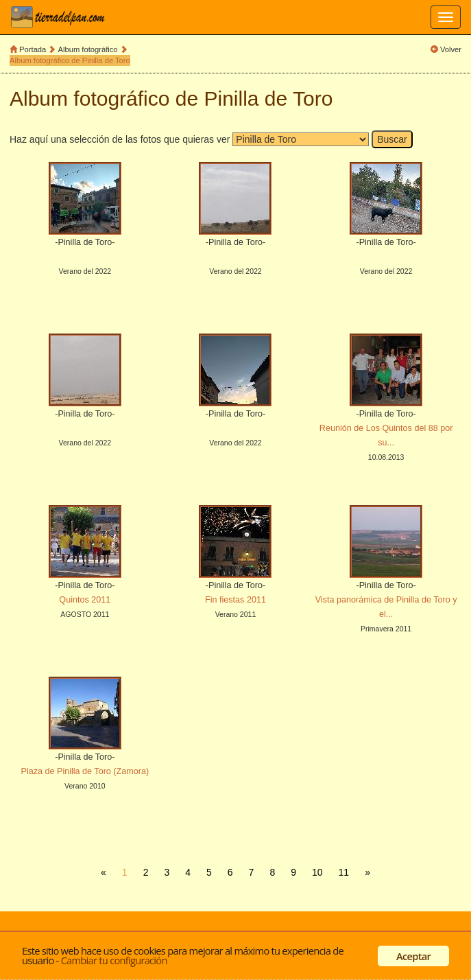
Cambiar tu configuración (114, 960)
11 (344, 872)
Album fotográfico (88, 49)
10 (317, 872)
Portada (33, 49)
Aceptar (413, 956)
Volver (451, 49)
